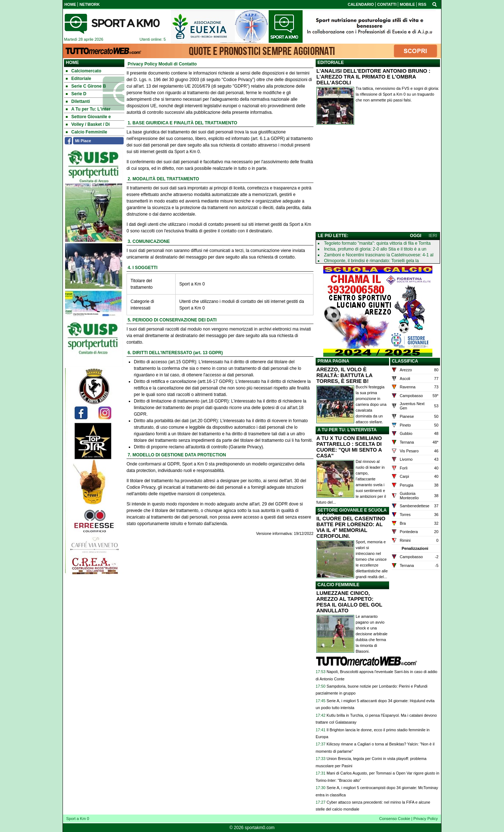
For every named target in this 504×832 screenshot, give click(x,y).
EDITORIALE (331, 63)
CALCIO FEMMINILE (338, 585)
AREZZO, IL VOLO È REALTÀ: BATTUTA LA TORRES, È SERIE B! (344, 375)
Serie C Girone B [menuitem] (86, 86)
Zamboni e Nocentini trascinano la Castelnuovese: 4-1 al (379, 255)
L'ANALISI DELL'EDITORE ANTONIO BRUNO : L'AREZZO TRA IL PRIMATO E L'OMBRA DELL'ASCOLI (373, 77)
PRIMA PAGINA (333, 361)
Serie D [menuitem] (76, 94)
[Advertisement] (378, 180)
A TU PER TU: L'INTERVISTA (347, 430)
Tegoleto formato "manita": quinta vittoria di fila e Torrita (377, 243)
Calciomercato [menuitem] (84, 71)
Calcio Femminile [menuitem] (87, 132)
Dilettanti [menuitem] (78, 101)
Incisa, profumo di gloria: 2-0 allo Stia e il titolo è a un (375, 249)
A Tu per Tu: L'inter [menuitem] (88, 109)
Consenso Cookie (395, 819)
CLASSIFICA (405, 361)
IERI (433, 236)
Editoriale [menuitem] (79, 79)
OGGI (415, 236)
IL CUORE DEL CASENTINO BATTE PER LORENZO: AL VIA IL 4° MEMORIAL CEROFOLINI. (351, 527)
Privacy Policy (426, 819)
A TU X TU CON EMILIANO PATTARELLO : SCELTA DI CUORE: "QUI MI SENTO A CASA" (349, 447)
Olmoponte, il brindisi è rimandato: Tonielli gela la (371, 261)
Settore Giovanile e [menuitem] (88, 117)
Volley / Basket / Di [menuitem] (88, 124)
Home (72, 63)
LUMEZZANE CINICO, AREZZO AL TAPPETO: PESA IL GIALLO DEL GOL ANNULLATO (349, 602)
